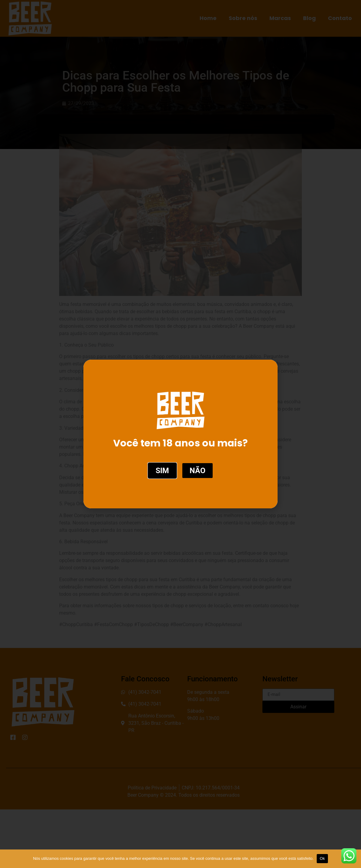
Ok (322, 858)
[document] (180, 434)
